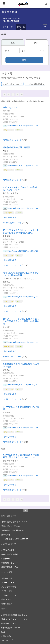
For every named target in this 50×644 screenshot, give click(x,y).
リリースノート (8, 583)
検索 (13, 42)
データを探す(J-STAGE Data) (15, 539)
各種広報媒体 (7, 604)
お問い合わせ (7, 636)
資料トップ (8, 27)
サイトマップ (7, 640)
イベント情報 (7, 591)
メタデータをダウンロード (12, 84)
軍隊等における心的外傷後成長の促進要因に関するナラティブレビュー (21, 456)
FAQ (3, 632)
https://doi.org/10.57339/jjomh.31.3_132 (23, 297)
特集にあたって (10, 107)
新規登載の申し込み (10, 567)
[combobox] (12, 51)
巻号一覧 (21, 27)
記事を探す (6, 535)
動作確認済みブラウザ (11, 628)
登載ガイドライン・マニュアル (14, 619)
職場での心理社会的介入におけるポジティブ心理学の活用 (21, 274)
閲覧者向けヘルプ (9, 623)
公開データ (6, 559)
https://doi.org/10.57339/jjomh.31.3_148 (23, 427)
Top (26, 511)
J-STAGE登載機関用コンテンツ (14, 615)
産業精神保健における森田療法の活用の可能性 (21, 365)
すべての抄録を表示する (35, 84)
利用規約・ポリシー (10, 563)
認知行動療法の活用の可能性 (17, 147)
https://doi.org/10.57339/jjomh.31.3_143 (23, 385)
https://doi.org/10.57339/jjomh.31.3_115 (23, 126)
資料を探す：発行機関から (13, 530)
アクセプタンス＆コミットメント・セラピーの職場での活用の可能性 (21, 231)
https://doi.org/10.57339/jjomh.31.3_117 (23, 166)
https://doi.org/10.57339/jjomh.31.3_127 (23, 251)
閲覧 (36, 43)
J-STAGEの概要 (8, 550)
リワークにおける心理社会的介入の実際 (21, 408)
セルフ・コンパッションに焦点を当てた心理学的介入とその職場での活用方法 (21, 321)
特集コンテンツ (8, 599)
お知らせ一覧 (7, 578)
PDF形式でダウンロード (12, 140)
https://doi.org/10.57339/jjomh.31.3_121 (23, 208)
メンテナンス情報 (9, 587)
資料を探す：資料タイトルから (14, 522)
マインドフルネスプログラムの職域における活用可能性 (21, 189)
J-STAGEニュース (9, 595)
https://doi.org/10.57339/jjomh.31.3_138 (23, 342)
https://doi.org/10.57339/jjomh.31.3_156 (23, 476)
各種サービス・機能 (10, 554)
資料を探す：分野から (11, 526)
